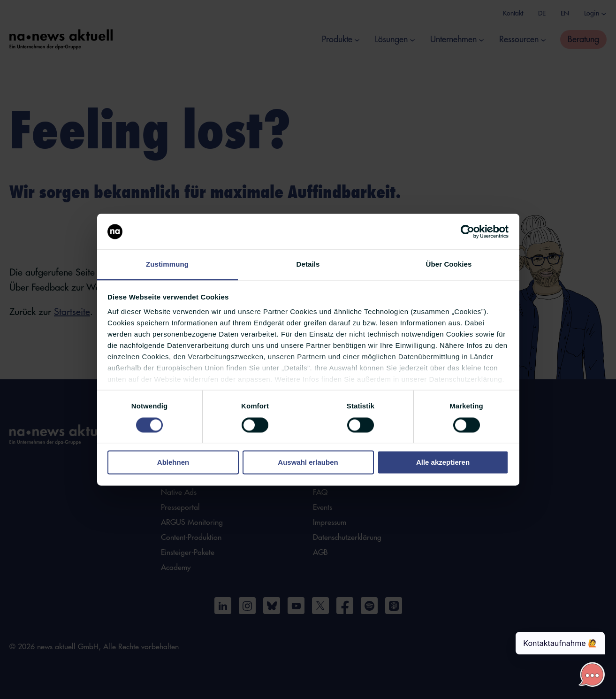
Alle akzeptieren (443, 463)
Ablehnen (173, 463)
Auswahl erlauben (308, 463)
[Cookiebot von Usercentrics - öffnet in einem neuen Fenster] (468, 231)
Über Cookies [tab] (449, 265)
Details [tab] (308, 265)
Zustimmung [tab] (167, 265)
